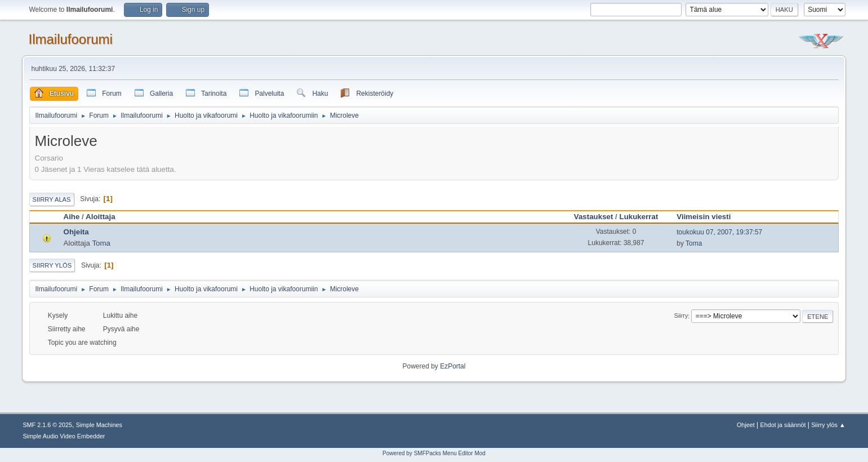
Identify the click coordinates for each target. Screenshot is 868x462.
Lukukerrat (639, 217)
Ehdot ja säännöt (783, 425)
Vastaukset (594, 217)
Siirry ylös (52, 265)
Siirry (681, 316)
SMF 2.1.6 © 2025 (47, 425)
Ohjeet (746, 425)
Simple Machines (99, 425)
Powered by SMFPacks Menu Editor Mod (434, 453)
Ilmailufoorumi (71, 39)
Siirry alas (52, 199)
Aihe (72, 217)
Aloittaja (101, 217)
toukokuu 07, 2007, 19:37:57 (719, 232)
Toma (101, 243)
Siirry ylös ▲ (828, 425)
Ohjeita (76, 232)
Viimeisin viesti (709, 217)
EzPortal (453, 366)
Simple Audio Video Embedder (64, 436)
